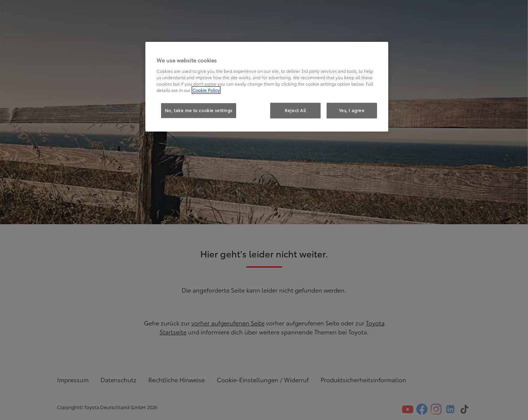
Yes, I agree (352, 110)
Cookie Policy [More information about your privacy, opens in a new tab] (206, 90)
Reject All (295, 110)
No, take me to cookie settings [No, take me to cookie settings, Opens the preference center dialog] (199, 110)
